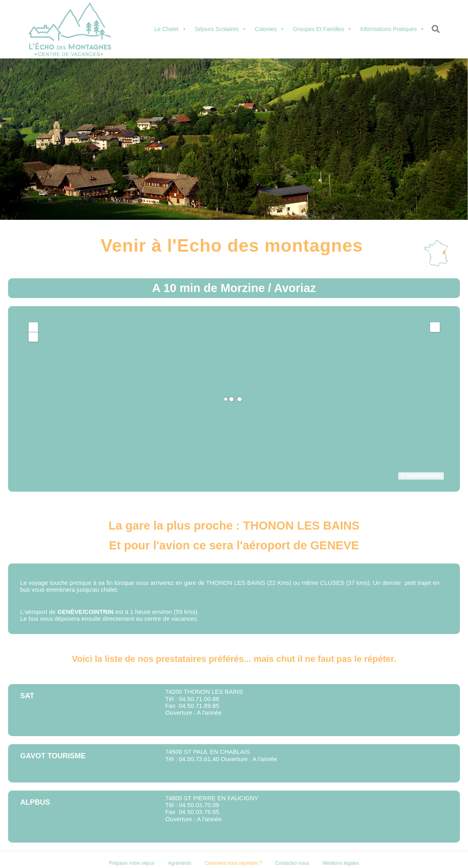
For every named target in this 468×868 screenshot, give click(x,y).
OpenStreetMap (423, 476)
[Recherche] (434, 29)
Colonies (270, 29)
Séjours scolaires (221, 29)
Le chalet (171, 29)
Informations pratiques (393, 29)
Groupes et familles (323, 29)
